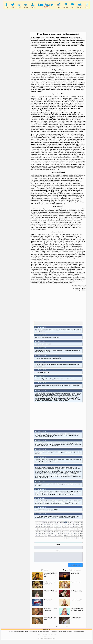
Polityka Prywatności (41, 636)
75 (36, 531)
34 (71, 524)
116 (59, 536)
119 (68, 536)
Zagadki (15, 633)
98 (50, 533)
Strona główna (46, 631)
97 (47, 533)
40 (39, 527)
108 (81, 533)
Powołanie (27, 633)
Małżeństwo (32, 633)
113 (49, 536)
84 (60, 531)
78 (44, 531)
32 (65, 524)
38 (81, 524)
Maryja (57, 633)
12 (60, 522)
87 (68, 531)
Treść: (58, 551)
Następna (67, 628)
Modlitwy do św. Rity (77, 593)
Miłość (23, 633)
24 (44, 524)
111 (43, 536)
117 (62, 536)
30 (60, 524)
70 (71, 529)
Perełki (75, 633)
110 (40, 536)
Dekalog (68, 633)
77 (42, 531)
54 (76, 527)
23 (42, 524)
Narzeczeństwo (43, 633)
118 (65, 536)
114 (52, 536)
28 (55, 524)
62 (50, 529)
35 (73, 524)
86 (65, 531)
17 (73, 522)
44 (50, 527)
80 (50, 531)
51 (68, 527)
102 (62, 533)
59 (42, 529)
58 (39, 529)
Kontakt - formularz (49, 636)
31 (63, 524)
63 (52, 529)
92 (81, 531)
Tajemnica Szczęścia (76, 584)
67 (63, 529)
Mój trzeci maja (48, 601)
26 (50, 524)
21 (36, 524)
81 (52, 531)
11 (58, 522)
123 (81, 536)
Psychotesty (81, 633)
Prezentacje (48, 633)
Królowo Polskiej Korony (50, 593)
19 (79, 522)
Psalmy (72, 633)
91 (79, 531)
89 (73, 531)
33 (68, 524)
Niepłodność (37, 633)
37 (79, 524)
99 (53, 533)
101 (59, 533)
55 (79, 527)
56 (81, 527)
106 (75, 533)
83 (58, 531)
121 (75, 536)
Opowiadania (19, 633)
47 (58, 527)
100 (56, 533)
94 (39, 533)
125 (68, 538)
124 (65, 538)
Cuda (78, 633)
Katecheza (53, 633)
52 (71, 527)
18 (76, 522)
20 (81, 522)
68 (65, 529)
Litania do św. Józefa (76, 601)
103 (65, 533)
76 (39, 531)
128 (78, 538)
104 (68, 533)
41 (42, 527)
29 (58, 524)
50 (65, 527)
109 (36, 536)
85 (63, 531)
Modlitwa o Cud (75, 575)
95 (42, 533)
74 (81, 529)
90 (76, 531)
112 (46, 536)
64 (55, 529)
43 (47, 527)
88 (71, 531)
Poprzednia (50, 628)
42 (44, 527)
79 (47, 531)
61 (47, 529)
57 (36, 529)
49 (63, 527)
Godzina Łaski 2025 (76, 619)
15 (68, 522)
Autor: (58, 545)
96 (45, 533)
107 (78, 533)
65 (58, 529)
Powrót (58, 628)
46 (55, 527)
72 (76, 529)
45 (52, 527)
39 (36, 527)
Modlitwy (11, 633)
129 (81, 538)
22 (39, 524)
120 (71, 536)
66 (60, 529)
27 (52, 524)
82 (55, 531)
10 (55, 522)
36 (76, 524)
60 (44, 529)
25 (47, 524)
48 (60, 527)
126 (71, 538)
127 (75, 538)
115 (56, 536)
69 (68, 529)
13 (63, 522)
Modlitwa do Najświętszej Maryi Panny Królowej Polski (50, 576)
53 (73, 527)
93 (37, 533)
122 (78, 536)
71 (73, 529)
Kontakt (55, 636)
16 (71, 522)
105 (71, 533)
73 (79, 529)
